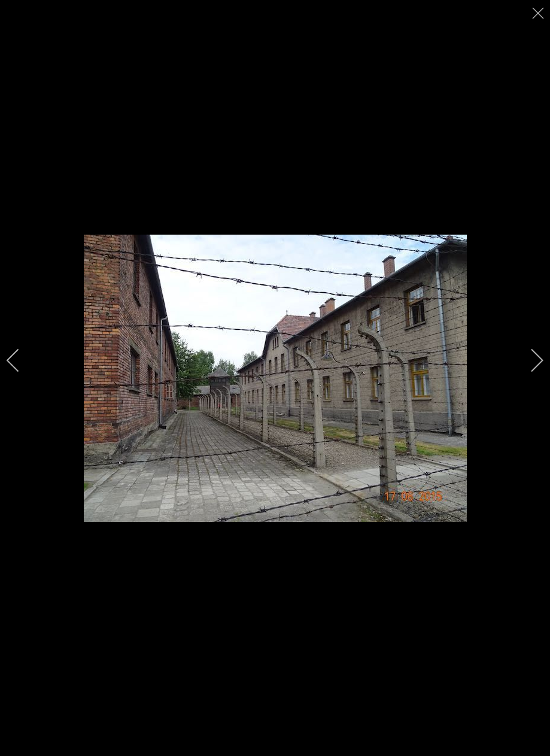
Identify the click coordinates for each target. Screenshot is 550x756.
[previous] (21, 360)
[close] (539, 13)
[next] (529, 360)
